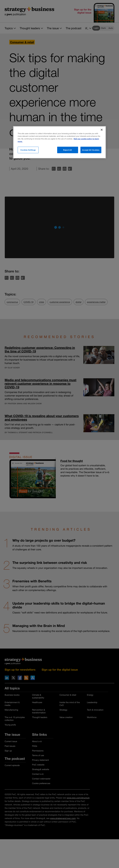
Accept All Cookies (91, 150)
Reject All (68, 150)
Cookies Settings (28, 150)
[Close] (102, 130)
